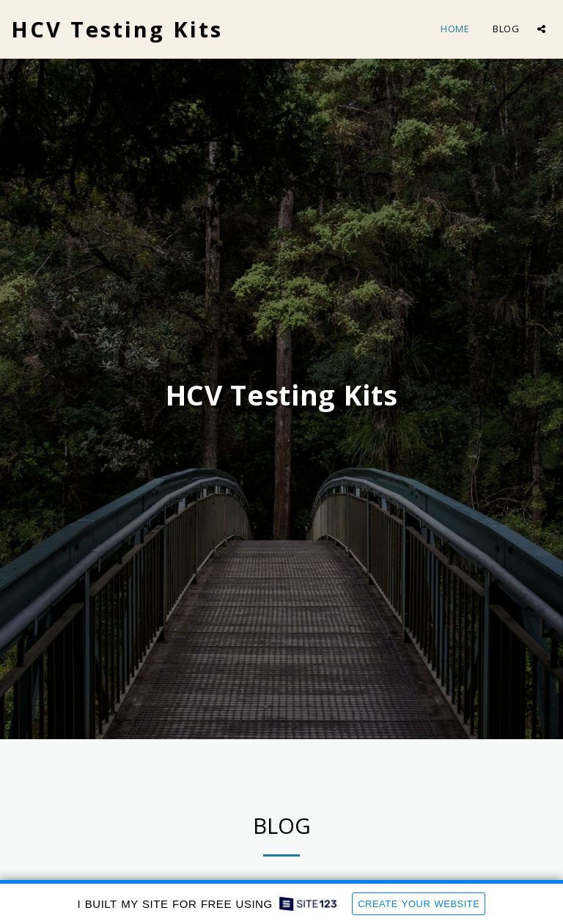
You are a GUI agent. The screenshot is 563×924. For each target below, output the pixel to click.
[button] (541, 29)
